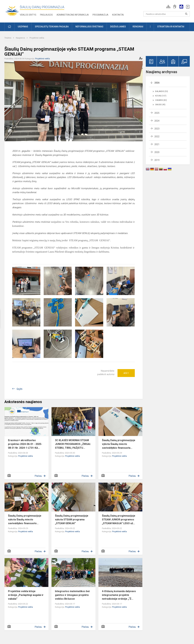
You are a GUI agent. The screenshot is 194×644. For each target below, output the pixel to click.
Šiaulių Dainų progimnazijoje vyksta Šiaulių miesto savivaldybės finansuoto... (25, 520)
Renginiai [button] (138, 27)
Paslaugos (46, 15)
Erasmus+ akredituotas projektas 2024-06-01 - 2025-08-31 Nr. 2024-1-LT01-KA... (25, 444)
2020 (157, 152)
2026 (157, 83)
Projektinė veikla (37, 38)
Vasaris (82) (161, 100)
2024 (157, 121)
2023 (157, 129)
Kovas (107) (161, 96)
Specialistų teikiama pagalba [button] (52, 27)
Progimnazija (100, 15)
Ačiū (126, 373)
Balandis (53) (162, 91)
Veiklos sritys (28, 15)
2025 (157, 113)
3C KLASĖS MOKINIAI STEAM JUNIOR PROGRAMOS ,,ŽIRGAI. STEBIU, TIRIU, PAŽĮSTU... (73, 444)
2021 (157, 144)
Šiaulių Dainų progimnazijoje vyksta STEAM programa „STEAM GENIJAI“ (72, 520)
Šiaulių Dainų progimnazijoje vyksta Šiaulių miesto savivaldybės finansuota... (119, 444)
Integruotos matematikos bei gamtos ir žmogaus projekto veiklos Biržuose (72, 595)
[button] (168, 7)
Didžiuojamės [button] (118, 27)
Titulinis (8, 38)
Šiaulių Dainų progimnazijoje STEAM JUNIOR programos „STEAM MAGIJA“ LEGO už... (119, 520)
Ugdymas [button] (23, 27)
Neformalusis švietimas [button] (89, 27)
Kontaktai (118, 15)
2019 (157, 160)
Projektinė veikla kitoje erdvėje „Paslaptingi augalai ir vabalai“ (26, 595)
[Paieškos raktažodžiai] (167, 14)
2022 (157, 137)
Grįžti (19, 389)
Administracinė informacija (73, 15)
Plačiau (38, 476)
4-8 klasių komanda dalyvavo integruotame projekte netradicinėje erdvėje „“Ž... (119, 595)
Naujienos (21, 38)
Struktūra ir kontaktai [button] (171, 27)
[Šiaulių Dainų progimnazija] (12, 11)
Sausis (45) (160, 105)
